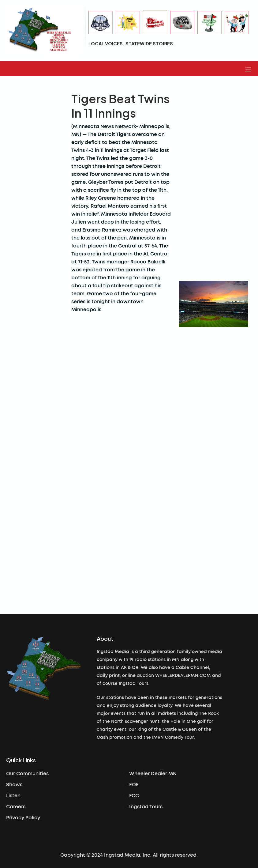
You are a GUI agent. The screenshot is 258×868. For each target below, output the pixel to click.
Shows (14, 785)
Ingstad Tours (146, 807)
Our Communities (27, 774)
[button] (248, 69)
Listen (13, 796)
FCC (134, 796)
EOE (134, 785)
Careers (16, 807)
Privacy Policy (23, 818)
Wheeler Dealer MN (153, 774)
